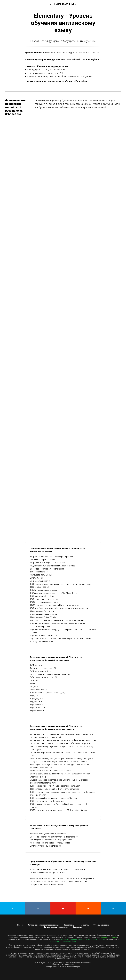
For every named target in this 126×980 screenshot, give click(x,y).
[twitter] (13, 908)
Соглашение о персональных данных (43, 925)
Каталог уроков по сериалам (56, 927)
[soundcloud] (88, 908)
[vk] (38, 908)
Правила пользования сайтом (76, 925)
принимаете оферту (109, 937)
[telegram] (113, 908)
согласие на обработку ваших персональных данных (83, 939)
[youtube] (63, 908)
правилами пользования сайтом (63, 941)
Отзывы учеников (101, 925)
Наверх (20, 925)
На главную (78, 927)
